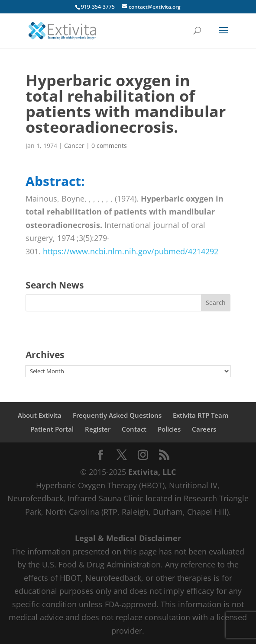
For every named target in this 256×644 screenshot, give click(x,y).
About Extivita (40, 415)
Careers (204, 429)
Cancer (74, 146)
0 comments (109, 146)
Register (98, 429)
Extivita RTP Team (201, 415)
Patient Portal (52, 429)
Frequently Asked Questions (117, 415)
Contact (134, 429)
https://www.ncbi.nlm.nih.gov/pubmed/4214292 (131, 251)
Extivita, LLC (152, 472)
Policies (169, 429)
